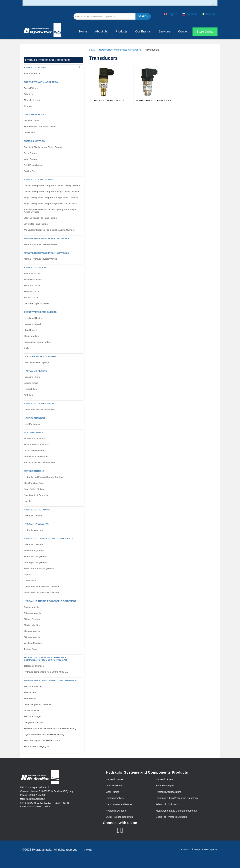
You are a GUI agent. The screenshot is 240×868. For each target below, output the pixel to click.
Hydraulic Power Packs (39, 404)
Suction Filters (31, 383)
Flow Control (30, 330)
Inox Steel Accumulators (36, 457)
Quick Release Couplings (40, 356)
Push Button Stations (34, 489)
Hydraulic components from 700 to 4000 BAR (47, 672)
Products (121, 31)
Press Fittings (31, 88)
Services (164, 31)
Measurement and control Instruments (50, 680)
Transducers (30, 692)
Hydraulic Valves (35, 268)
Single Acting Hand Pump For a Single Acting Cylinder (51, 198)
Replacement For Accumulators (40, 463)
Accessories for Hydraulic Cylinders (42, 593)
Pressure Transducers (109, 100)
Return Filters (31, 389)
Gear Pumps (30, 153)
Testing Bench (31, 649)
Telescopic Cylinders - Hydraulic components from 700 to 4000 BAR (46, 659)
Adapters (28, 94)
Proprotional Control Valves (37, 342)
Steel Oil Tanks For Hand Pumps (40, 218)
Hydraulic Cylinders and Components (48, 539)
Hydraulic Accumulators (168, 792)
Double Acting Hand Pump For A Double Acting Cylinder (52, 186)
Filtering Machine (32, 637)
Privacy (88, 850)
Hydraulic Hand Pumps (38, 180)
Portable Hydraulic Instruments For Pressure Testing (50, 728)
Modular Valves (32, 336)
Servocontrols (34, 471)
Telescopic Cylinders (34, 666)
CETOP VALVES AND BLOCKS (40, 312)
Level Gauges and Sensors (37, 704)
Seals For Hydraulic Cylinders (172, 817)
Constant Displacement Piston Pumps (43, 147)
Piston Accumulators (34, 451)
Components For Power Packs (39, 410)
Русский (190, 14)
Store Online (205, 32)
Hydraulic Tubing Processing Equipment (50, 601)
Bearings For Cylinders (35, 563)
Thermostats (30, 698)
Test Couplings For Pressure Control (42, 740)
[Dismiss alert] (213, 4)
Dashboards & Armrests (36, 495)
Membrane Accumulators (36, 445)
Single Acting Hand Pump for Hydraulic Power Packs (50, 204)
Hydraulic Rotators (37, 510)
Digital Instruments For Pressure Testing (44, 734)
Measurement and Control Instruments (120, 50)
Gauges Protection (33, 722)
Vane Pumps (30, 159)
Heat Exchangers (165, 786)
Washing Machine (33, 643)
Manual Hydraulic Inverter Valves (46, 253)
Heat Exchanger (34, 418)
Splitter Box (30, 171)
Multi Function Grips (34, 483)
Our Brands (143, 31)
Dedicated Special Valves (37, 303)
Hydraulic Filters (35, 371)
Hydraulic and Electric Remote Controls (44, 477)
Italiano (208, 14)
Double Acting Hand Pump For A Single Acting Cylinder (51, 192)
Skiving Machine (32, 625)
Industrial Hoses (35, 115)
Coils (26, 348)
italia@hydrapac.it (36, 799)
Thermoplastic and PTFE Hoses (40, 127)
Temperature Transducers (153, 100)
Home (83, 31)
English (171, 14)
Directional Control (33, 318)
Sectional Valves (32, 286)
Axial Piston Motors (33, 165)
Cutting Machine (32, 607)
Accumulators (33, 433)
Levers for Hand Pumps (36, 224)
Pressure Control (32, 324)
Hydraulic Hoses (35, 68)
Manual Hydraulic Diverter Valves (46, 238)
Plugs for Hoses (32, 100)
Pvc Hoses (29, 133)
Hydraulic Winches (36, 524)
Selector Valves (32, 292)
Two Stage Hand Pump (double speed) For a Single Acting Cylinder (50, 211)
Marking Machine (32, 631)
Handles (28, 501)
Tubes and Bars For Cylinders (39, 569)
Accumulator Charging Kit (37, 746)
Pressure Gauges (33, 716)
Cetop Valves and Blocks (119, 804)
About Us (101, 31)
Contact (183, 31)
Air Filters (29, 395)
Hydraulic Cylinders (34, 545)
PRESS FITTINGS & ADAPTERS (41, 82)
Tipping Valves (31, 298)
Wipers (27, 575)
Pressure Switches (33, 686)
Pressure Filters (32, 377)
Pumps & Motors (34, 141)
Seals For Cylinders (34, 551)
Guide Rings (30, 581)
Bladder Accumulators (35, 439)
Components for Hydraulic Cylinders (42, 587)
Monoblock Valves (33, 280)
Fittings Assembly (33, 619)
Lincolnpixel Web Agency (204, 850)
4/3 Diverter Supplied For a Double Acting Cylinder (49, 230)
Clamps (28, 106)
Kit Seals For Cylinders (35, 557)
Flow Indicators (31, 710)
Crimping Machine (33, 613)
